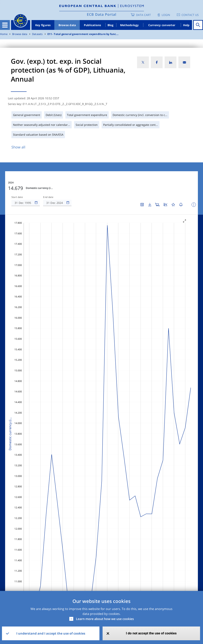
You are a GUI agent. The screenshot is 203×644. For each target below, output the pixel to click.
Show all (18, 147)
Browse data (67, 25)
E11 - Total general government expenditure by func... (83, 34)
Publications (93, 25)
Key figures (43, 25)
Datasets (37, 34)
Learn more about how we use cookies (105, 619)
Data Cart (143, 15)
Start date (17, 197)
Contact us (190, 15)
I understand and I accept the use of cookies (51, 633)
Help (186, 25)
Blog (111, 25)
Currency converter (162, 25)
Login (166, 15)
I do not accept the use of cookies (151, 633)
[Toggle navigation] (5, 25)
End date (48, 197)
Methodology (129, 25)
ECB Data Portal (102, 14)
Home (4, 34)
